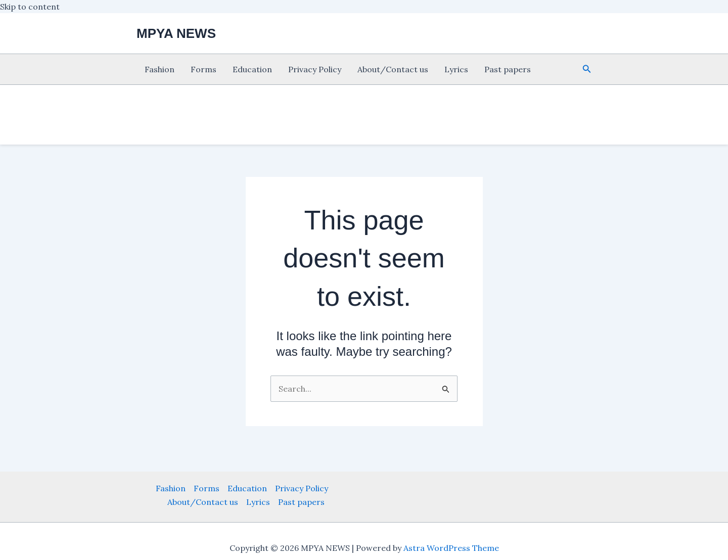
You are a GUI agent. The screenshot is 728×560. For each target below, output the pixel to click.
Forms (203, 69)
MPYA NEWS (176, 33)
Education (252, 69)
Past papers (508, 69)
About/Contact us (393, 69)
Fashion (160, 69)
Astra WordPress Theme (451, 548)
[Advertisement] (45, 212)
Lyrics (456, 69)
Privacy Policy (315, 69)
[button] (587, 69)
